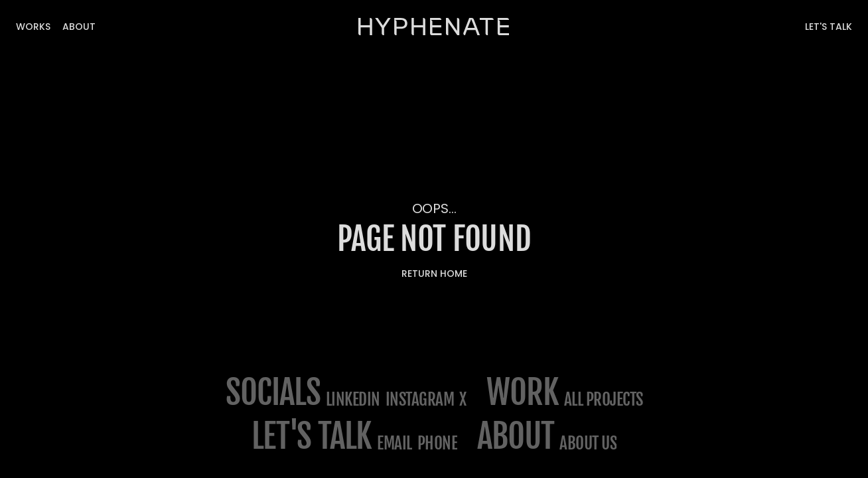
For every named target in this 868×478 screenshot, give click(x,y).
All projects (604, 399)
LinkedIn (353, 399)
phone (438, 443)
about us (588, 443)
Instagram (420, 399)
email (395, 443)
